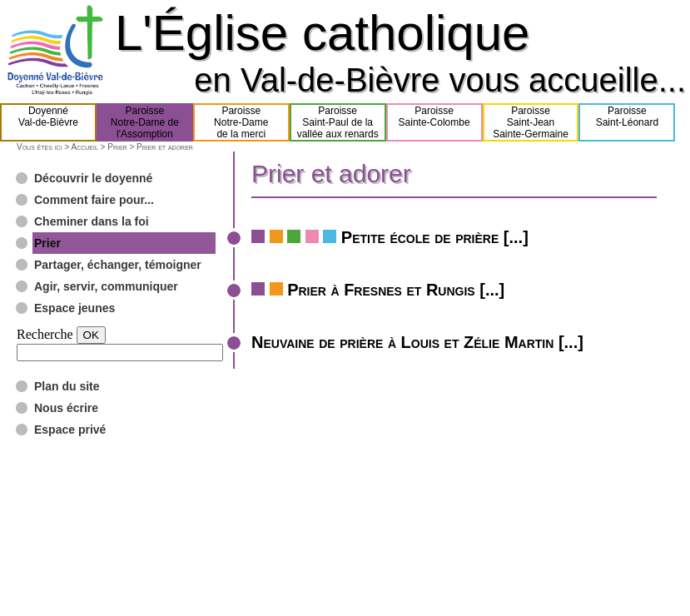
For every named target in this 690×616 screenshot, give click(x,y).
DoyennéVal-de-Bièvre (48, 122)
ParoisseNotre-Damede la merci (241, 122)
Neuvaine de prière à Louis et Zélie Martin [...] (417, 342)
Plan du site (67, 386)
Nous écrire (66, 408)
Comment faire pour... (94, 200)
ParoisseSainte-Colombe (434, 122)
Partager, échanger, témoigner (118, 265)
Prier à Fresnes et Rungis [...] (396, 290)
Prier (117, 147)
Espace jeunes (74, 308)
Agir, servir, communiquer (106, 286)
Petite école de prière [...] (435, 237)
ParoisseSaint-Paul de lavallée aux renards (338, 122)
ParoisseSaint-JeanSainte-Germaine (531, 122)
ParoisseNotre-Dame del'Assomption (145, 122)
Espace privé (70, 430)
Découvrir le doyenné (93, 178)
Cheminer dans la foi (92, 221)
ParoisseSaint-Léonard (627, 122)
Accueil (84, 147)
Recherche (45, 334)
